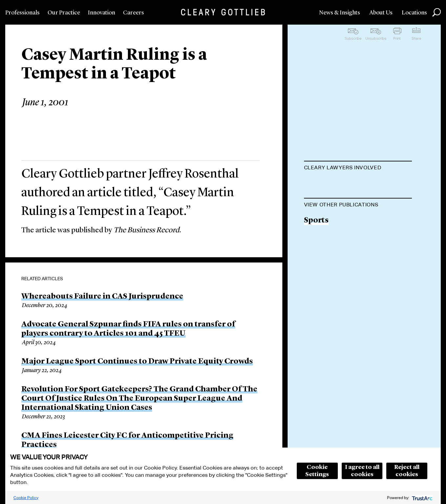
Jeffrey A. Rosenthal (340, 184)
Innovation (101, 13)
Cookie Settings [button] (317, 471)
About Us (381, 13)
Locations (414, 13)
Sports (316, 254)
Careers (133, 13)
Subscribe (353, 38)
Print (397, 38)
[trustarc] (422, 498)
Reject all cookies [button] (407, 471)
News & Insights (340, 13)
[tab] (358, 168)
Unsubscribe (376, 38)
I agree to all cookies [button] (362, 471)
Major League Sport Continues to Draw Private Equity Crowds (137, 362)
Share (416, 38)
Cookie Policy (26, 498)
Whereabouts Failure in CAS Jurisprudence (102, 297)
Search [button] (436, 12)
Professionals (22, 13)
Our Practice (64, 13)
